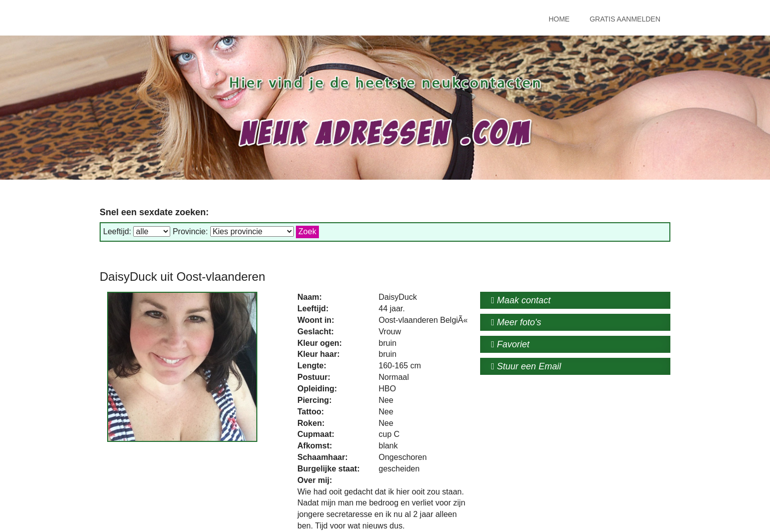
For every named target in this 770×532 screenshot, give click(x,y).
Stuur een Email (526, 366)
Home (559, 19)
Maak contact (521, 300)
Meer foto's (516, 322)
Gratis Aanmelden (625, 19)
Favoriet (510, 344)
